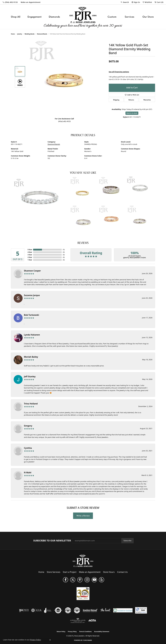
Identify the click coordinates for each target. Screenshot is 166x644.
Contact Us (122, 572)
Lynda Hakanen (32, 335)
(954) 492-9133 (64, 121)
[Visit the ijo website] (24, 610)
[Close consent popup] (50, 640)
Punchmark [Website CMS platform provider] (88, 640)
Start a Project (70, 572)
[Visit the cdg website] (68, 610)
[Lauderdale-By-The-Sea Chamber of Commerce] (123, 610)
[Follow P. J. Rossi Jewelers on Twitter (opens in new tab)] (73, 580)
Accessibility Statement (102, 632)
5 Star (30, 250)
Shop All (16, 17)
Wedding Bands (30, 34)
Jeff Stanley (30, 377)
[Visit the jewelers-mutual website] (90, 610)
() (64, 250)
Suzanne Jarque (32, 295)
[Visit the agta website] (92, 621)
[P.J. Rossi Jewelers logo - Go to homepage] (83, 17)
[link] (10, 2)
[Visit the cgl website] (77, 610)
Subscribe (127, 541)
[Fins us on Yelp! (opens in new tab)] (102, 580)
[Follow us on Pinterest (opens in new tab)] (80, 580)
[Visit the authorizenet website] (58, 610)
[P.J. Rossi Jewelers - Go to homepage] (83, 561)
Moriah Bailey (31, 357)
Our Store (148, 17)
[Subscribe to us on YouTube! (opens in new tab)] (94, 580)
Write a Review (83, 516)
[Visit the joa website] (48, 610)
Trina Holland (31, 404)
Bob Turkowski (31, 315)
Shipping (116, 100)
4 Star (30, 252)
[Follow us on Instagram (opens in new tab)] (87, 580)
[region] (65, 77)
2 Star (30, 257)
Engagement (35, 17)
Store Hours (109, 572)
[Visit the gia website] (36, 610)
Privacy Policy (72, 632)
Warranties (147, 100)
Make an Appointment (90, 572)
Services (129, 17)
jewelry (20, 34)
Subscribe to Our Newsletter (52, 541)
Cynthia (28, 448)
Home (13, 34)
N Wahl (28, 473)
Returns (131, 100)
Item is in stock (132, 113)
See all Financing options (119, 72)
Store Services (54, 572)
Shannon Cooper (32, 271)
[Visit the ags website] (78, 621)
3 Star (30, 255)
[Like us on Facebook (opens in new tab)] (65, 580)
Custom (112, 17)
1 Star (30, 260)
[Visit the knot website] (105, 610)
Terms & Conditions (85, 632)
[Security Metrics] (141, 610)
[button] (125, 2)
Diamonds (54, 17)
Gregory (28, 426)
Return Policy (61, 632)
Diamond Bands (42, 34)
